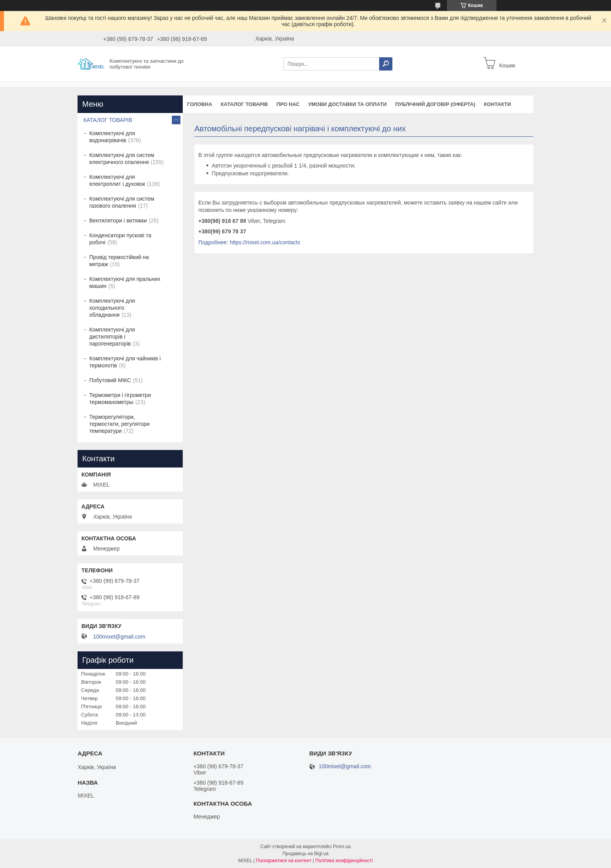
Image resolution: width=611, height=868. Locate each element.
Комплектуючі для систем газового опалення (122, 202)
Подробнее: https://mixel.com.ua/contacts (249, 242)
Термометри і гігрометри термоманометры (120, 399)
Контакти (498, 104)
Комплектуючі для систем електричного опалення (122, 159)
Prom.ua (342, 847)
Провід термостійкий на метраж (119, 261)
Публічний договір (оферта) (435, 104)
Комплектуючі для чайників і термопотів (125, 362)
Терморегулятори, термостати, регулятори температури (119, 424)
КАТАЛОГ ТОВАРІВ (108, 120)
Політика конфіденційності (344, 861)
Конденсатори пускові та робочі (120, 239)
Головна (200, 104)
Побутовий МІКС (110, 380)
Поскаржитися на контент (284, 861)
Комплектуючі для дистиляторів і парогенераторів (112, 337)
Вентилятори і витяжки (118, 221)
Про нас (288, 104)
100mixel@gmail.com (119, 637)
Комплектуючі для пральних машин (125, 282)
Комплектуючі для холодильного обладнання (112, 308)
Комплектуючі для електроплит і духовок (117, 180)
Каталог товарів (244, 104)
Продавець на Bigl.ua (305, 854)
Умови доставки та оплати (347, 104)
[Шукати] (386, 64)
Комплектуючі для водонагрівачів (112, 137)
